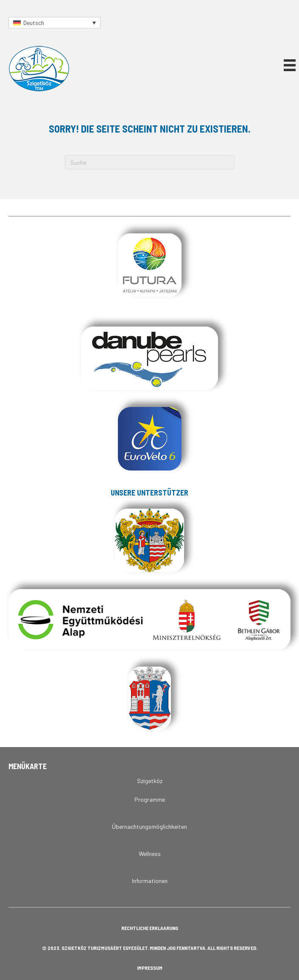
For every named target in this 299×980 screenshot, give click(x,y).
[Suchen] (150, 162)
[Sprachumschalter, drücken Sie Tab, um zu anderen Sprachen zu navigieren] (54, 23)
